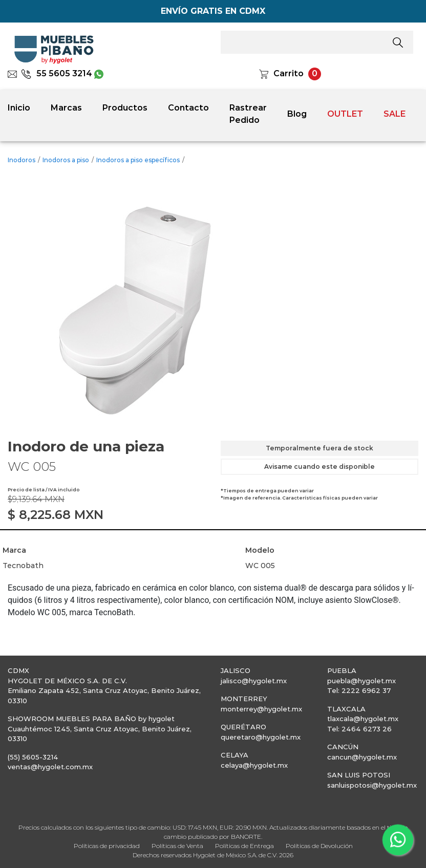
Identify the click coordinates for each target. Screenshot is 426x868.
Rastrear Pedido (248, 114)
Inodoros (22, 160)
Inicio (19, 108)
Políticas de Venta (177, 846)
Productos (125, 108)
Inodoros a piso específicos (138, 160)
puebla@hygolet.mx (361, 681)
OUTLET (345, 114)
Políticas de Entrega (244, 846)
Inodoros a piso (66, 160)
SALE (395, 114)
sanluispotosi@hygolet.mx (372, 785)
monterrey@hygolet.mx (261, 709)
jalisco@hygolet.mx (254, 681)
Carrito (289, 73)
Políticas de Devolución (319, 846)
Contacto (188, 108)
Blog (297, 114)
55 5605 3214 (57, 73)
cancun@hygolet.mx (362, 757)
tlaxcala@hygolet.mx (363, 719)
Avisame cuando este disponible (319, 466)
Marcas (66, 108)
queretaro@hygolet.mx (261, 737)
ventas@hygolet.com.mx (50, 767)
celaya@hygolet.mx (254, 765)
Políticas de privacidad (107, 846)
